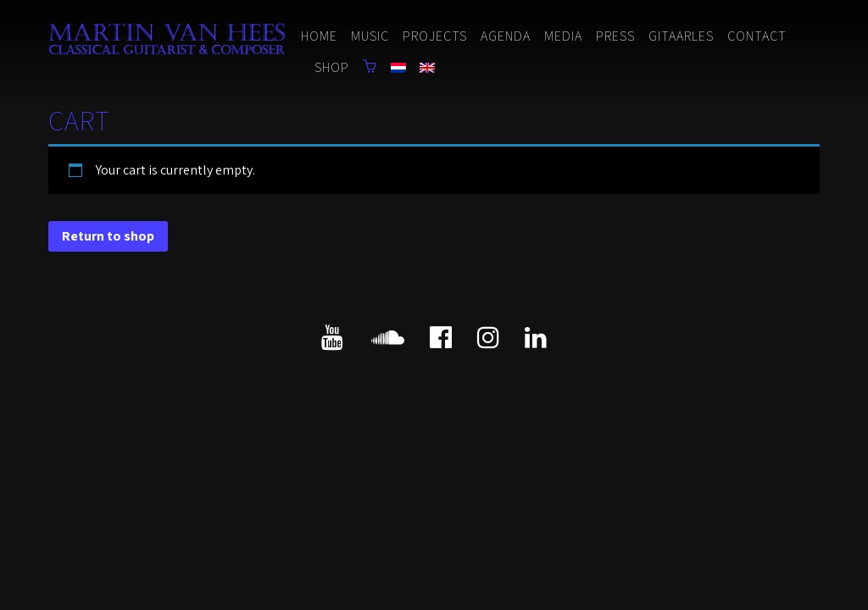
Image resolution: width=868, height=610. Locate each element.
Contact (757, 36)
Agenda (506, 36)
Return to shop (108, 236)
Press (615, 36)
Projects (435, 36)
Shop (332, 67)
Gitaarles (681, 36)
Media (563, 36)
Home (319, 36)
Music (370, 36)
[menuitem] (398, 69)
